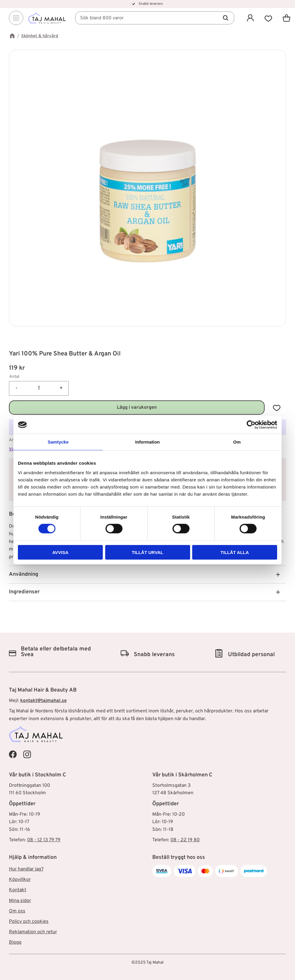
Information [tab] (148, 442)
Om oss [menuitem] (17, 911)
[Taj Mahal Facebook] (13, 754)
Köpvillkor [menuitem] (20, 880)
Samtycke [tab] (58, 442)
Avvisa (60, 552)
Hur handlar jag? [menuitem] (26, 869)
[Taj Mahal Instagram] (27, 754)
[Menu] (16, 18)
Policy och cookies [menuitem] (29, 922)
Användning (24, 574)
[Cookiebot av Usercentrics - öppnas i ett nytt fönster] (251, 425)
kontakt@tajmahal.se (44, 701)
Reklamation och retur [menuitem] (33, 932)
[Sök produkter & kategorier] (155, 18)
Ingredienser (24, 592)
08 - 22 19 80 (185, 840)
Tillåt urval (147, 552)
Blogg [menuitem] (15, 942)
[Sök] (226, 18)
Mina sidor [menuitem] (20, 901)
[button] (268, 18)
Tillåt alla (235, 552)
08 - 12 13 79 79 (44, 840)
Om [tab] (237, 442)
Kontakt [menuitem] (18, 890)
